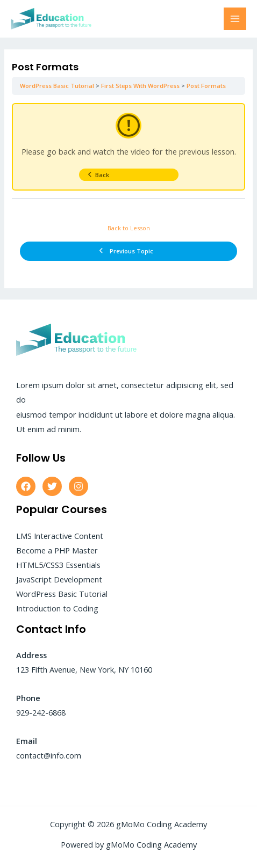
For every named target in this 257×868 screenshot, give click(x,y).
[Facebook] (26, 486)
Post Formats (206, 86)
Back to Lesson (129, 228)
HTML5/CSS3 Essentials (58, 565)
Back (98, 175)
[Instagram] (78, 486)
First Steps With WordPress (140, 86)
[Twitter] (52, 486)
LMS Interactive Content (60, 536)
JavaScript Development (59, 579)
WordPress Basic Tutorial (57, 86)
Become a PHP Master (57, 550)
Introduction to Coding (57, 608)
